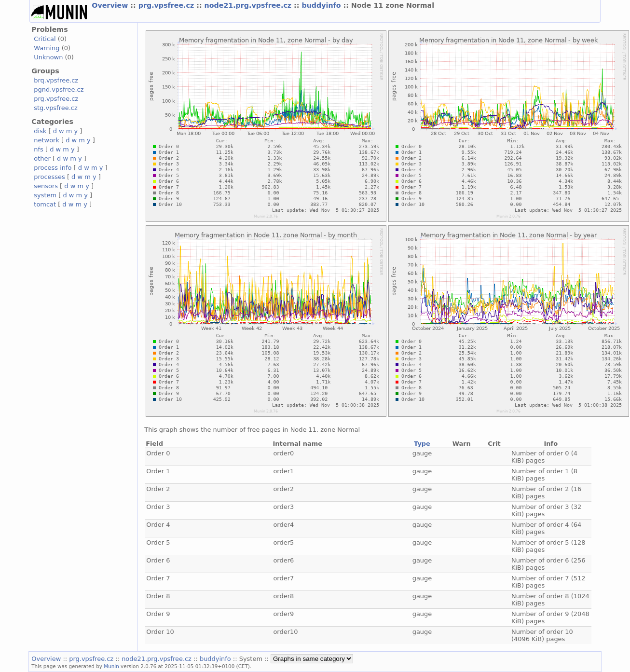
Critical (45, 39)
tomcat (45, 204)
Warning (47, 48)
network (47, 140)
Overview (111, 5)
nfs (39, 149)
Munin (111, 666)
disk (40, 131)
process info (53, 168)
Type (422, 444)
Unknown (48, 57)
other (42, 158)
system (45, 195)
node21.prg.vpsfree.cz (249, 5)
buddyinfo (322, 5)
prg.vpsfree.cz (168, 5)
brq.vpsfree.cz (56, 80)
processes (49, 177)
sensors (46, 186)
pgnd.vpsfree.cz (59, 89)
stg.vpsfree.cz (55, 108)
